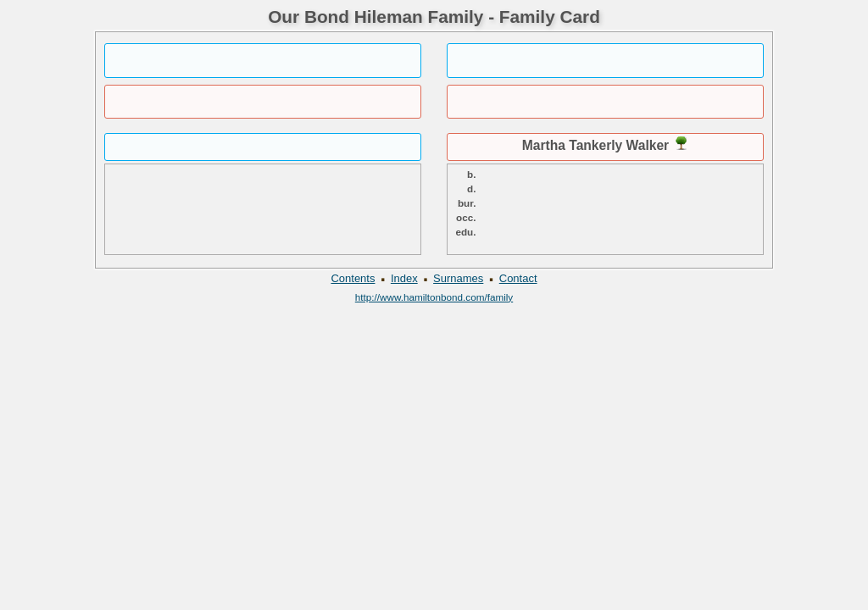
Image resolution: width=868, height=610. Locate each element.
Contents (353, 278)
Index (404, 278)
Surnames (458, 278)
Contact (518, 278)
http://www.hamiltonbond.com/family (434, 297)
